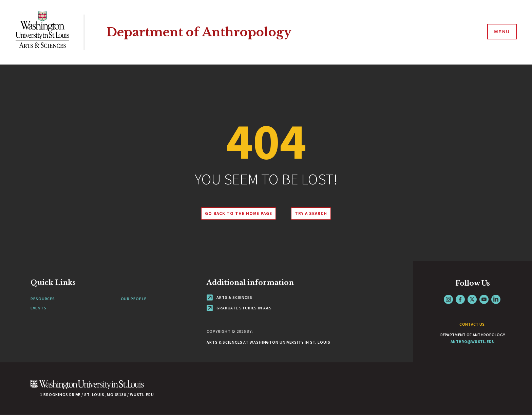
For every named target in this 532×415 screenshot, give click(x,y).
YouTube (484, 299)
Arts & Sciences (229, 297)
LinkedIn (496, 299)
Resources (43, 299)
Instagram (448, 299)
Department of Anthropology (199, 32)
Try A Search (311, 213)
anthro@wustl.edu (473, 341)
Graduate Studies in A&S (239, 308)
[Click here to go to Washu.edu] (87, 388)
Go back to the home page (239, 213)
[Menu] (501, 32)
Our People (134, 299)
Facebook (460, 299)
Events (38, 308)
